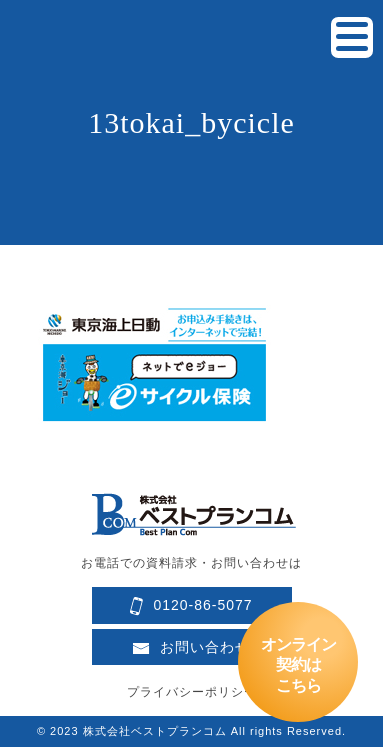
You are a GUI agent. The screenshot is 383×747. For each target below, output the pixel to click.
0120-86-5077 (191, 606)
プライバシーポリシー (192, 692)
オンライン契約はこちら (298, 665)
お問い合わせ (191, 647)
